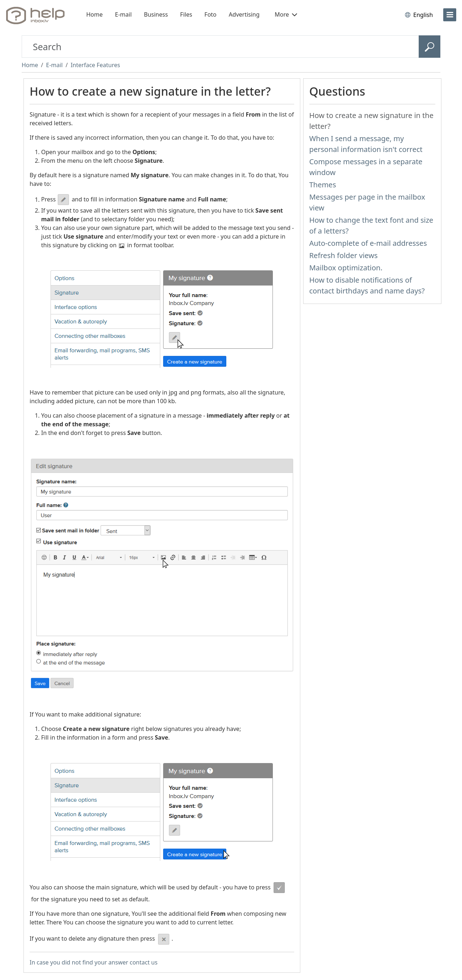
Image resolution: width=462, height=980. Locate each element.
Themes (323, 185)
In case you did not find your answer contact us (93, 962)
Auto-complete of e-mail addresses (368, 243)
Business (156, 14)
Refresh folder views (344, 255)
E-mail (123, 14)
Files (186, 14)
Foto (210, 14)
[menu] (450, 15)
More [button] (286, 14)
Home (95, 14)
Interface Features (95, 65)
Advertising (244, 14)
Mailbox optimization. (346, 268)
